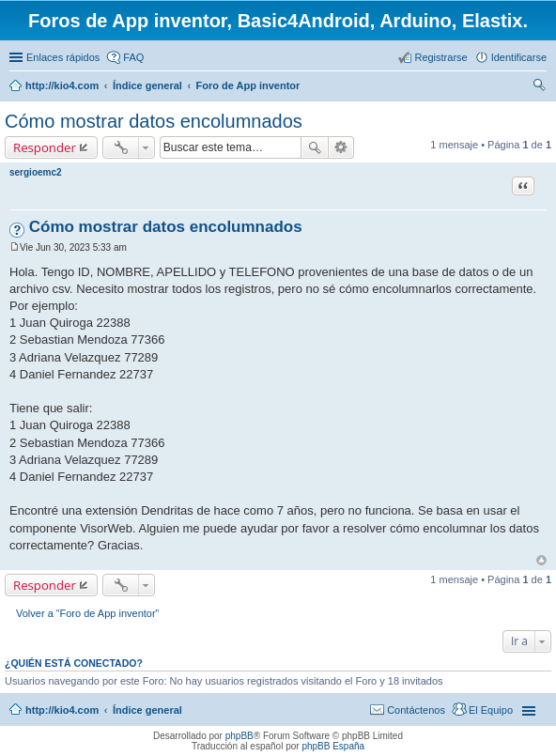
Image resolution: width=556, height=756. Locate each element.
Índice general (147, 710)
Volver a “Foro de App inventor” (87, 613)
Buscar (315, 147)
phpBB (239, 736)
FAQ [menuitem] (133, 57)
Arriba (541, 560)
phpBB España (333, 746)
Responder (45, 147)
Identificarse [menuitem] (519, 57)
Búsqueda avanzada (341, 147)
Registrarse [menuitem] (440, 57)
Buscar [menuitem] (540, 87)
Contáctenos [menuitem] (416, 710)
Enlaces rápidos (63, 57)
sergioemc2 (36, 172)
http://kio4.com (62, 710)
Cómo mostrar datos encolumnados (154, 121)
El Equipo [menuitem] (491, 710)
